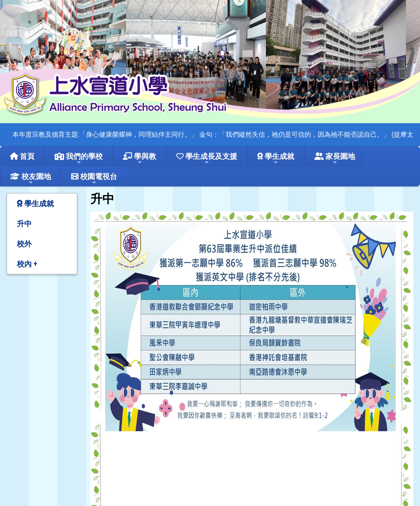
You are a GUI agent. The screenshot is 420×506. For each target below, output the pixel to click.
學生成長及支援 (207, 159)
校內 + (27, 264)
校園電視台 (94, 179)
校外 (24, 244)
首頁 (22, 156)
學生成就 (276, 159)
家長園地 (335, 159)
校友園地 (31, 179)
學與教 (140, 159)
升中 (24, 224)
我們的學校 (79, 159)
